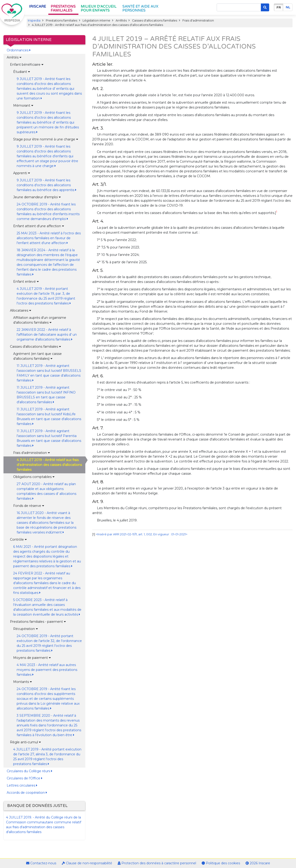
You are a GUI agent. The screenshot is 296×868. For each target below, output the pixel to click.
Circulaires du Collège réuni (29, 771)
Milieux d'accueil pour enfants (99, 8)
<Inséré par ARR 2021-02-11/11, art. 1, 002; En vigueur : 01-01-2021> (142, 534)
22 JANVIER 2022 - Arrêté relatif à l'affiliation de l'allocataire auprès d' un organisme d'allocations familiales (47, 335)
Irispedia (34, 20)
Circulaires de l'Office (25, 778)
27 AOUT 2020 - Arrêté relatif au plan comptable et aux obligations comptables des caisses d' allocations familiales (46, 491)
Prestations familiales (63, 8)
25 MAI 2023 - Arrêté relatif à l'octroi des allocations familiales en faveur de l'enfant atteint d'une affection (49, 238)
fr (279, 8)
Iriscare (37, 6)
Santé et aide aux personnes (140, 8)
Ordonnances (19, 50)
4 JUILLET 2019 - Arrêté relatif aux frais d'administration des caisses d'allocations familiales (49, 465)
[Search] (239, 7)
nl (288, 7)
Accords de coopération (27, 793)
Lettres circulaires (22, 785)
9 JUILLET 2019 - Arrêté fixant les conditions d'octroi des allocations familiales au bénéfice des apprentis (46, 185)
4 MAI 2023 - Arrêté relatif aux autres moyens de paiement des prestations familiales (47, 670)
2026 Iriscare (258, 863)
